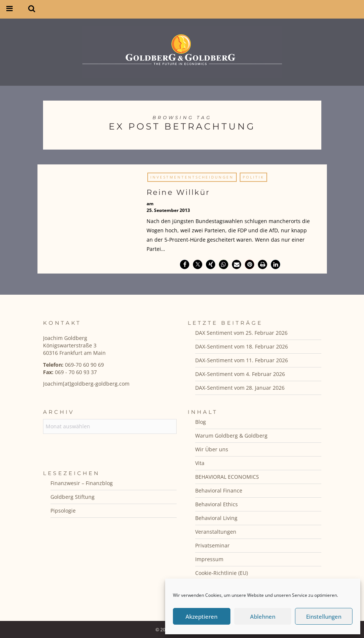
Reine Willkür (178, 192)
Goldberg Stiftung (73, 497)
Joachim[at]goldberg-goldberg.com (86, 384)
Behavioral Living (216, 518)
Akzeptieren (201, 616)
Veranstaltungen (216, 532)
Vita (200, 463)
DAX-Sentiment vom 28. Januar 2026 (240, 388)
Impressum (209, 559)
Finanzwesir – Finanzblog (82, 483)
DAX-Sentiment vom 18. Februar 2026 (242, 346)
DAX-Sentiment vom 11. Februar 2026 (242, 360)
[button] (185, 264)
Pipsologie (63, 511)
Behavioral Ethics (217, 504)
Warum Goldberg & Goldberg (231, 436)
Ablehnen (263, 616)
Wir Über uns (212, 449)
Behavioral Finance (219, 490)
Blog (201, 422)
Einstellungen (324, 616)
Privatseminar (212, 545)
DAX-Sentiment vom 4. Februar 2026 (240, 374)
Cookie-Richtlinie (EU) (222, 573)
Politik (253, 177)
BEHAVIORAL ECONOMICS (227, 477)
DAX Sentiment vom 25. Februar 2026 (241, 333)
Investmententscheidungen (192, 177)
